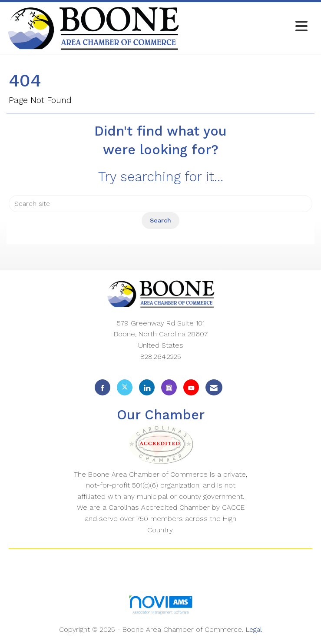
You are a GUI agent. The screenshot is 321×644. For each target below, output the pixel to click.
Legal (254, 629)
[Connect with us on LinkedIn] (147, 387)
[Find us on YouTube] (191, 387)
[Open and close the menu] (246, 27)
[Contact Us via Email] (214, 387)
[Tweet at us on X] (125, 387)
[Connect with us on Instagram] (169, 387)
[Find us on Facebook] (103, 387)
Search (160, 220)
